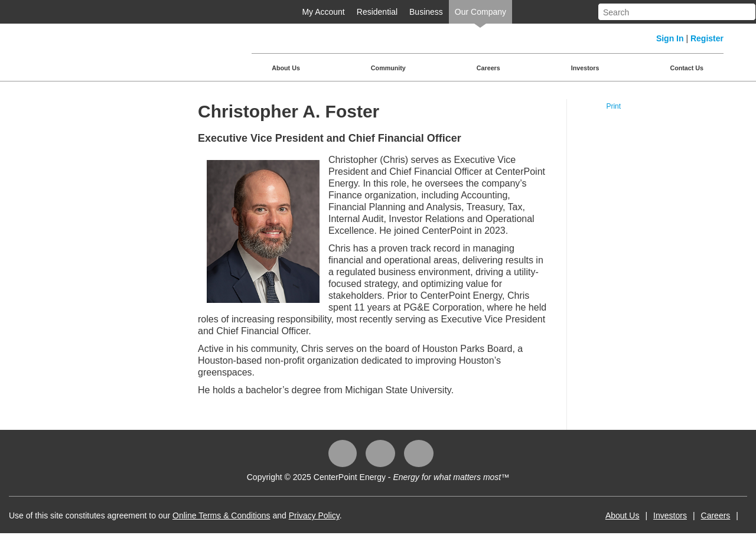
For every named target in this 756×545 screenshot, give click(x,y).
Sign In (670, 38)
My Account (323, 12)
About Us (286, 68)
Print (613, 106)
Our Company (480, 12)
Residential (377, 12)
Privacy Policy (314, 515)
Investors (585, 68)
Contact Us (687, 68)
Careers (488, 68)
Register (707, 38)
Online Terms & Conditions (221, 515)
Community (388, 68)
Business (426, 12)
